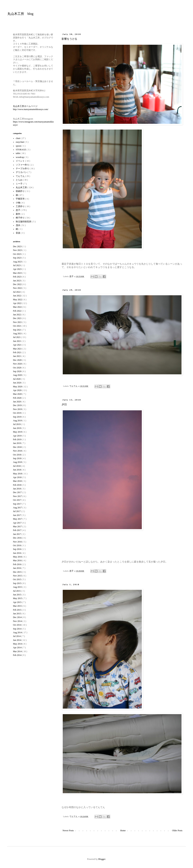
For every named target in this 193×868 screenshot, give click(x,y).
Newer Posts (68, 831)
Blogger (102, 859)
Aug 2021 (18, 334)
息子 (72, 276)
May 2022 (18, 300)
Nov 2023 (18, 250)
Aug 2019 (18, 421)
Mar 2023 (18, 273)
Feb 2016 (17, 564)
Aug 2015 (18, 587)
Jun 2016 (17, 553)
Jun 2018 (17, 470)
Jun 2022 (17, 296)
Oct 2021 (17, 326)
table (18, 153)
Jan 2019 (17, 443)
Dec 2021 (18, 318)
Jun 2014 (17, 640)
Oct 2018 (17, 455)
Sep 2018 (17, 458)
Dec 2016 (18, 538)
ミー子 (19, 184)
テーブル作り (23, 169)
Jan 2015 (17, 614)
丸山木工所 (22, 187)
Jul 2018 (17, 466)
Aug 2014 (18, 632)
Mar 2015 (18, 606)
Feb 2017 (17, 530)
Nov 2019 (18, 409)
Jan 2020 (17, 402)
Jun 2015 (17, 595)
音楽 (18, 233)
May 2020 (18, 387)
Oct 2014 (17, 625)
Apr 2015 (18, 602)
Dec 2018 (18, 447)
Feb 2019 (17, 439)
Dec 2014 (18, 617)
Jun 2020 (17, 383)
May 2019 (18, 432)
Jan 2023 (17, 281)
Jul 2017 (17, 511)
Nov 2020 (18, 364)
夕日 (64, 404)
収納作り (21, 191)
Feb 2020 (17, 398)
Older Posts (177, 831)
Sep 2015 (17, 583)
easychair (20, 142)
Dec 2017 (18, 492)
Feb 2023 (17, 277)
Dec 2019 (18, 405)
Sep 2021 (17, 330)
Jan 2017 (17, 534)
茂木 (18, 225)
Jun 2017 (17, 515)
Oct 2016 (17, 545)
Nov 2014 (18, 621)
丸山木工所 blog (20, 14)
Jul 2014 (17, 636)
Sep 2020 (17, 371)
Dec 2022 (18, 284)
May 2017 (18, 519)
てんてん (74, 386)
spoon (19, 146)
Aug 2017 (18, 508)
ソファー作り (23, 165)
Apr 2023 (18, 269)
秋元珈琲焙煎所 (24, 222)
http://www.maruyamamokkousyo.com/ (31, 109)
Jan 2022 (17, 315)
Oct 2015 (17, 579)
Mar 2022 (18, 307)
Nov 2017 (18, 496)
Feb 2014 (17, 655)
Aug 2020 (18, 375)
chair (18, 138)
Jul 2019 (17, 424)
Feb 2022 (17, 311)
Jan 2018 (17, 489)
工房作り (21, 206)
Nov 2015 (18, 576)
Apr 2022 (18, 303)
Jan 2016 (17, 568)
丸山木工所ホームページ (25, 106)
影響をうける (69, 39)
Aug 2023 (18, 262)
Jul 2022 (17, 292)
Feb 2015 (17, 610)
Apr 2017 (18, 523)
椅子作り (21, 218)
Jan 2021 (17, 356)
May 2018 (18, 474)
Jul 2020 (17, 379)
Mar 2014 (18, 651)
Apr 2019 (18, 436)
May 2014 (18, 644)
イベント (21, 161)
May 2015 (18, 598)
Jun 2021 (17, 341)
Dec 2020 (18, 360)
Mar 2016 (18, 560)
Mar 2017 (18, 527)
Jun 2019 (17, 428)
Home (123, 831)
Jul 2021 (17, 337)
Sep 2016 (17, 549)
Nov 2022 (18, 288)
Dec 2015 (18, 572)
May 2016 (18, 557)
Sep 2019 (17, 417)
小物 (18, 203)
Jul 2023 (17, 265)
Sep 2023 (17, 258)
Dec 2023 (18, 246)
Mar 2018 (18, 481)
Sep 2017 (17, 504)
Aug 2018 (18, 462)
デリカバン (22, 172)
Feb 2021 (17, 352)
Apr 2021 (18, 345)
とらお (19, 180)
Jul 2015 (17, 591)
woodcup (20, 157)
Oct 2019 (17, 413)
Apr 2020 (18, 390)
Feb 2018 (17, 485)
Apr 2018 (18, 477)
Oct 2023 (17, 254)
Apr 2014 (18, 648)
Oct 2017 (17, 500)
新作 (18, 214)
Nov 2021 (18, 322)
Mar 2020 (18, 394)
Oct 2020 (17, 368)
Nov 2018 (18, 451)
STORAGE (21, 150)
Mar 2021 (18, 349)
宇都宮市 (21, 199)
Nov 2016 (18, 542)
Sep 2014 (17, 629)
